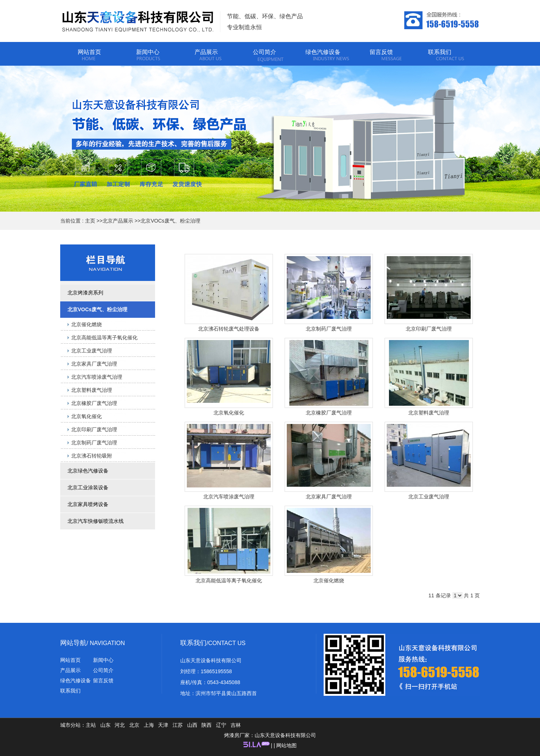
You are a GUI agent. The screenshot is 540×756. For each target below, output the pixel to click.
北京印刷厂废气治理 (429, 329)
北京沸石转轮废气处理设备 (229, 329)
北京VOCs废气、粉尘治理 (170, 221)
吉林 (236, 725)
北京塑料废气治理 (429, 413)
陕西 (207, 725)
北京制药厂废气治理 (329, 329)
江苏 (178, 725)
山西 (192, 725)
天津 (163, 725)
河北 (120, 725)
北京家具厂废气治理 (329, 497)
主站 (91, 725)
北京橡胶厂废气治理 (329, 413)
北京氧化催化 (229, 413)
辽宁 (221, 725)
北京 (134, 725)
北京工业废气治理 (429, 497)
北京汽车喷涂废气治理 (229, 497)
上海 (149, 725)
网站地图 (286, 745)
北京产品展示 (118, 221)
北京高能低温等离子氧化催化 (229, 580)
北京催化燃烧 (329, 580)
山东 (105, 725)
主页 (90, 221)
